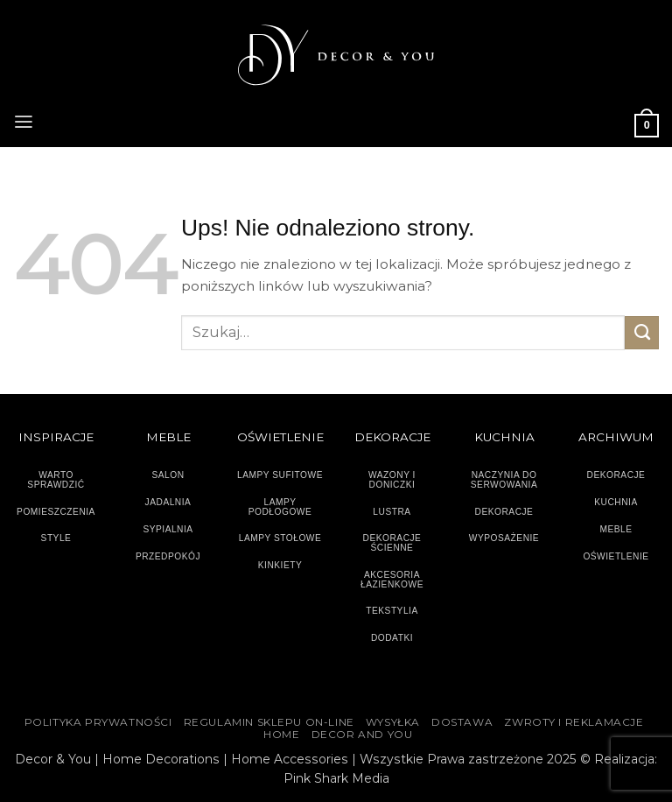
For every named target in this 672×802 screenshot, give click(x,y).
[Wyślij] (642, 333)
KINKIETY (280, 565)
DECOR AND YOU (362, 735)
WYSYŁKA (393, 722)
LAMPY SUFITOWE (280, 475)
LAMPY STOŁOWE (280, 538)
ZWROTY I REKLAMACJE (574, 722)
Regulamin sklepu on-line (269, 722)
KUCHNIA (616, 502)
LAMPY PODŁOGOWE (280, 507)
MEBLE (616, 529)
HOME (281, 735)
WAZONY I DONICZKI (392, 480)
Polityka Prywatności (98, 722)
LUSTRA (392, 512)
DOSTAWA (462, 722)
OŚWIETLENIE (616, 556)
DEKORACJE (616, 475)
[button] (24, 120)
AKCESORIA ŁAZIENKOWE (392, 580)
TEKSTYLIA (392, 611)
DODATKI (392, 638)
